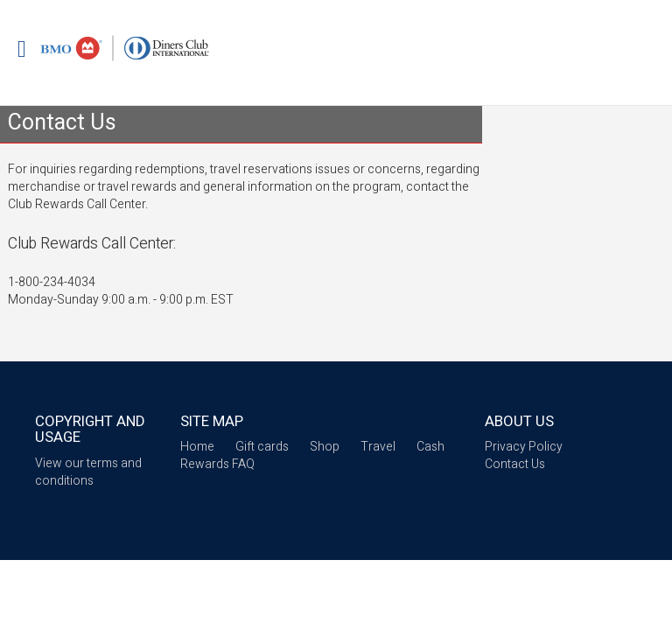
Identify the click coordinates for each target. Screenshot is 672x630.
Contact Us (515, 464)
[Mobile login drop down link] (22, 50)
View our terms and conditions (88, 472)
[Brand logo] (125, 48)
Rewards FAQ (217, 464)
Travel (378, 447)
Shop (325, 447)
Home (197, 447)
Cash (430, 447)
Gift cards (262, 447)
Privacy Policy (524, 447)
